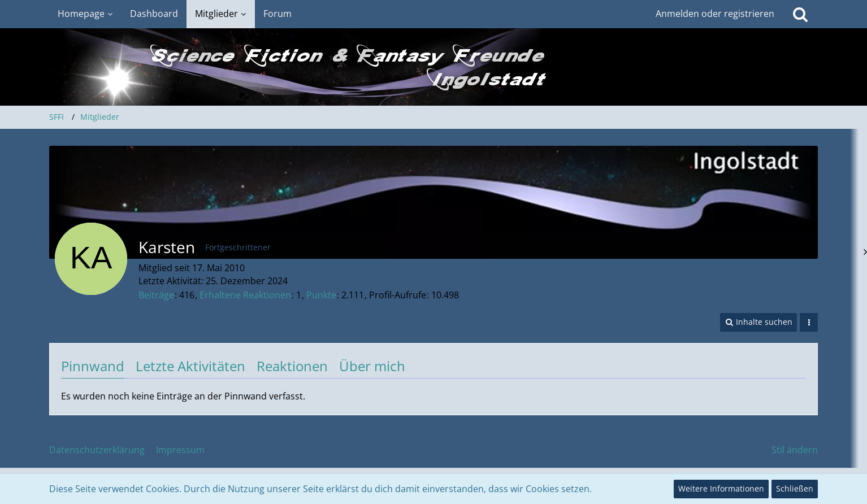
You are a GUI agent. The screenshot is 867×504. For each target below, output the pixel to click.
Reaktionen (292, 366)
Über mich (372, 366)
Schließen (795, 488)
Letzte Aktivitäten (190, 366)
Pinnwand (93, 366)
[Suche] (800, 14)
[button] (758, 322)
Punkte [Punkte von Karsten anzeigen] (321, 295)
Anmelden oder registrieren (715, 14)
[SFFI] (433, 67)
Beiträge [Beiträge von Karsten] (156, 295)
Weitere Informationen (721, 488)
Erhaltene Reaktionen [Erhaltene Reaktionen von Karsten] (245, 295)
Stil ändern (795, 450)
